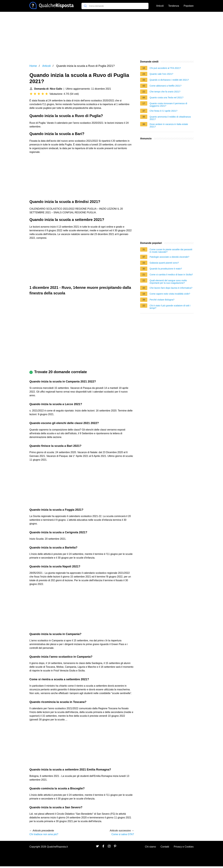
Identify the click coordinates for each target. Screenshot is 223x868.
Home (33, 66)
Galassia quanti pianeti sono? (164, 263)
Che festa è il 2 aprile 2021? (163, 111)
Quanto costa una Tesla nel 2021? (166, 98)
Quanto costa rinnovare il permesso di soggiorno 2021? (168, 105)
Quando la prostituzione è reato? (166, 269)
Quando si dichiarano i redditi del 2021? (169, 80)
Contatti (165, 847)
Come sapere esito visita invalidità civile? (170, 294)
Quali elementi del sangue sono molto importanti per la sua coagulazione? (168, 282)
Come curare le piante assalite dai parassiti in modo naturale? (171, 251)
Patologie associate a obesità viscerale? (169, 257)
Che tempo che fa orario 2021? (165, 92)
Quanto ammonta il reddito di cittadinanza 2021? (170, 118)
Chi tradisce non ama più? (44, 834)
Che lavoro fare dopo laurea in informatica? (171, 288)
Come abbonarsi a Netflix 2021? (166, 86)
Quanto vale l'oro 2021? (161, 74)
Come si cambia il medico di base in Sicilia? (171, 275)
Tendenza (174, 6)
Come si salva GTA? (123, 834)
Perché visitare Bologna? (162, 300)
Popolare (189, 6)
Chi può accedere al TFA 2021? (165, 68)
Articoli (160, 6)
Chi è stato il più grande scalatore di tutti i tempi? (170, 307)
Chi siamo (150, 847)
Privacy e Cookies (184, 847)
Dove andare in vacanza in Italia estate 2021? (169, 125)
